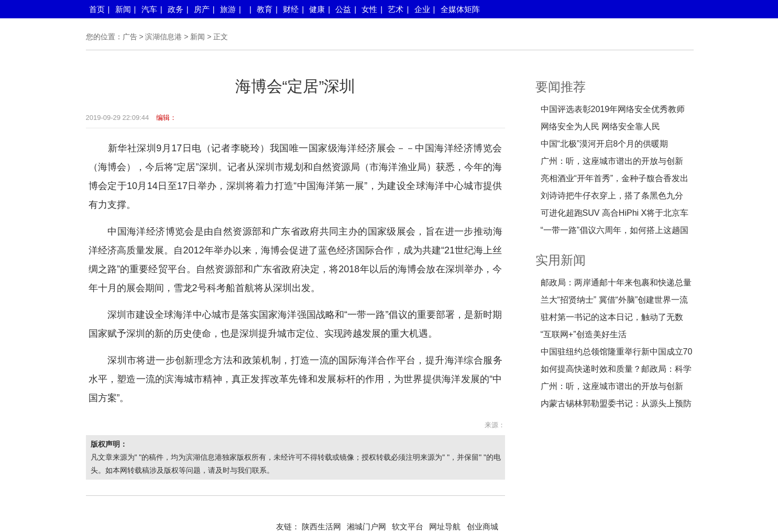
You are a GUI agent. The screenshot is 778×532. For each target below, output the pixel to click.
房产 (202, 9)
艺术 (396, 9)
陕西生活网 (321, 527)
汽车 (149, 9)
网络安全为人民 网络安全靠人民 (600, 126)
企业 (422, 9)
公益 (343, 9)
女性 (369, 9)
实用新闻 (561, 260)
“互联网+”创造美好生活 (584, 334)
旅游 (228, 9)
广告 (130, 37)
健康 (317, 9)
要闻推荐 (561, 87)
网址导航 (445, 527)
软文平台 (408, 527)
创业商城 (483, 527)
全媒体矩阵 (460, 9)
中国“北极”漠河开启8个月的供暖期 (605, 144)
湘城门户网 (366, 527)
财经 (291, 9)
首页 (97, 9)
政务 (176, 9)
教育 (265, 9)
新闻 (123, 9)
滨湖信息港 (163, 37)
